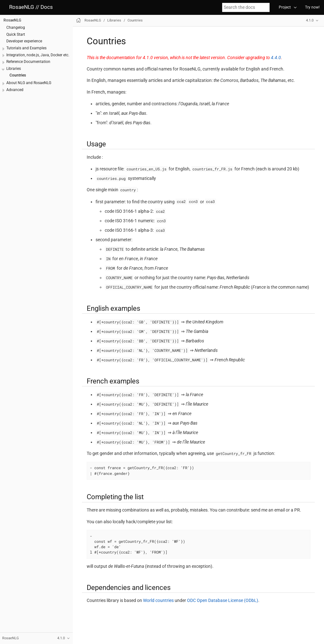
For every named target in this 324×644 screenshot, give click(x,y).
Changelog (16, 28)
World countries (158, 600)
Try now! (312, 7)
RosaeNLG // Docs (31, 7)
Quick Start (16, 34)
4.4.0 (276, 58)
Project (285, 7)
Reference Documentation (28, 62)
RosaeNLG (12, 20)
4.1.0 (310, 20)
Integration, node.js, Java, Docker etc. (38, 55)
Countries (18, 75)
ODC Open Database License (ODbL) (223, 600)
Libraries (14, 69)
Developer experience (24, 41)
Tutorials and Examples (26, 48)
